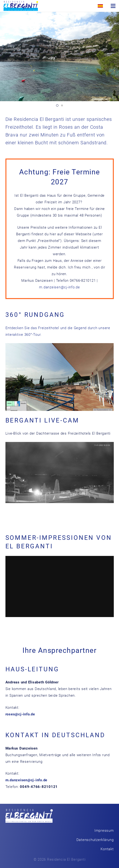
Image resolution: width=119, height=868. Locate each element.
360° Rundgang (35, 315)
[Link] (21, 6)
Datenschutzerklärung (95, 840)
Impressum (104, 831)
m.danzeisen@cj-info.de (59, 287)
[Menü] (113, 6)
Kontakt (107, 849)
